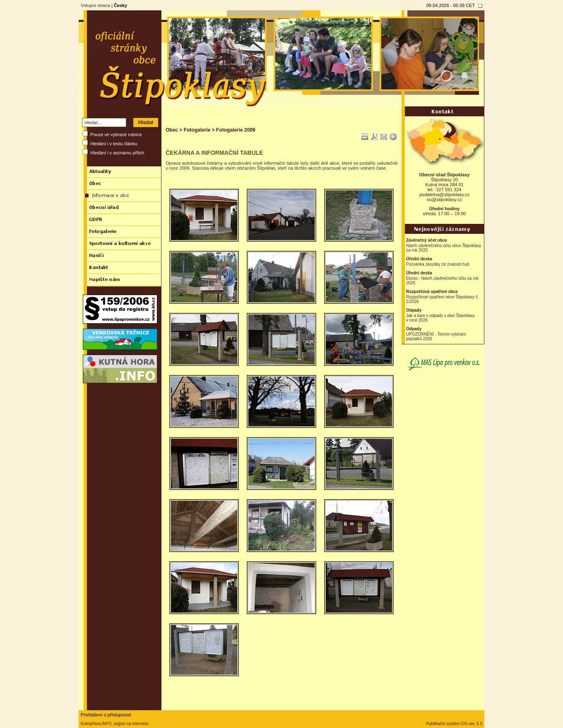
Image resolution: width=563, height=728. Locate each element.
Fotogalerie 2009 (236, 130)
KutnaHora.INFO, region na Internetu (115, 724)
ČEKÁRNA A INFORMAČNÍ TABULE (214, 153)
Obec (172, 130)
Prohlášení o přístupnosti (106, 715)
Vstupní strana (95, 5)
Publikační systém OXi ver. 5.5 (454, 724)
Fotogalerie (197, 130)
